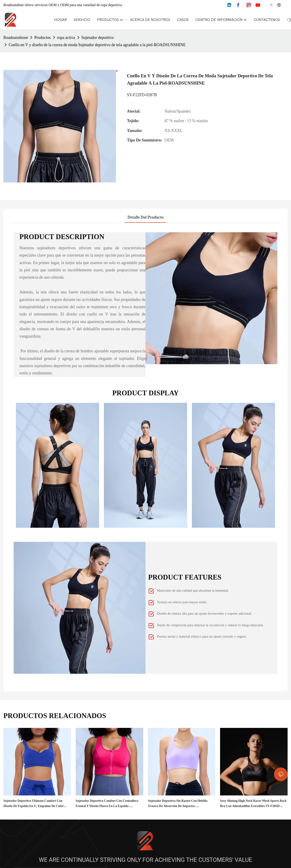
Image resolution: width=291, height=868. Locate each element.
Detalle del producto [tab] (146, 217)
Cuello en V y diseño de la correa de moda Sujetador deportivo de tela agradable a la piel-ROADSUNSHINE (97, 45)
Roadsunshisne (16, 37)
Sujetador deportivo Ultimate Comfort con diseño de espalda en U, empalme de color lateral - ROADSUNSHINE (34, 804)
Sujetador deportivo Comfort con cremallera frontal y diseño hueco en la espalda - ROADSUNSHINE (107, 804)
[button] (290, 20)
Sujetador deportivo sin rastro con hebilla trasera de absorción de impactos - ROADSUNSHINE (178, 804)
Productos (43, 37)
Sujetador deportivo (98, 37)
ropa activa (66, 37)
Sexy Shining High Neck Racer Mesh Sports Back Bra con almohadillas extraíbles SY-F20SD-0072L (253, 804)
